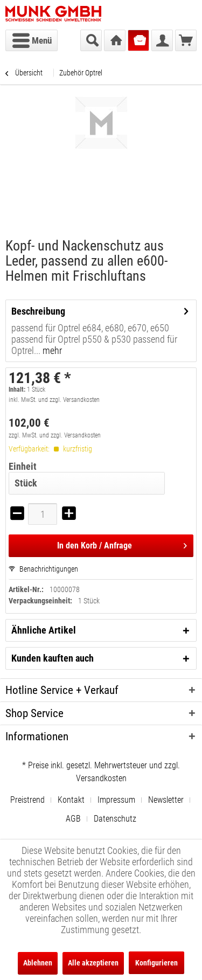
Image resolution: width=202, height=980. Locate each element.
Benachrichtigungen (43, 569)
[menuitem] (32, 40)
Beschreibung (38, 311)
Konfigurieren (156, 963)
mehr (51, 350)
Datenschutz (115, 819)
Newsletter (166, 800)
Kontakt (71, 800)
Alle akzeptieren (93, 963)
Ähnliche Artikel (44, 630)
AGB (73, 819)
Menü (32, 39)
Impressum (116, 800)
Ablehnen (38, 963)
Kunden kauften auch (53, 658)
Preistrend (27, 800)
